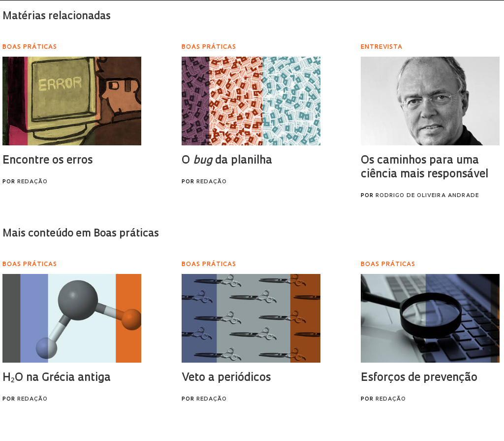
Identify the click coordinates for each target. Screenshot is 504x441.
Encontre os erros (47, 161)
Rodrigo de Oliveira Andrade (427, 196)
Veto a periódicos (226, 378)
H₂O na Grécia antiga (57, 378)
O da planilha (227, 161)
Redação (32, 182)
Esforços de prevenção (419, 378)
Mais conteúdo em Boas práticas (81, 234)
